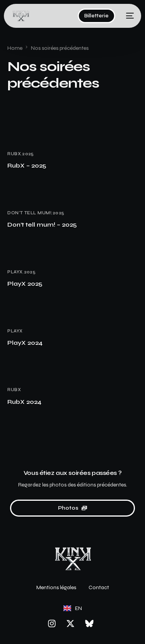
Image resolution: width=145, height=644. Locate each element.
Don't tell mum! (29, 213)
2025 (28, 154)
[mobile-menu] (128, 16)
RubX (14, 154)
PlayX (15, 272)
